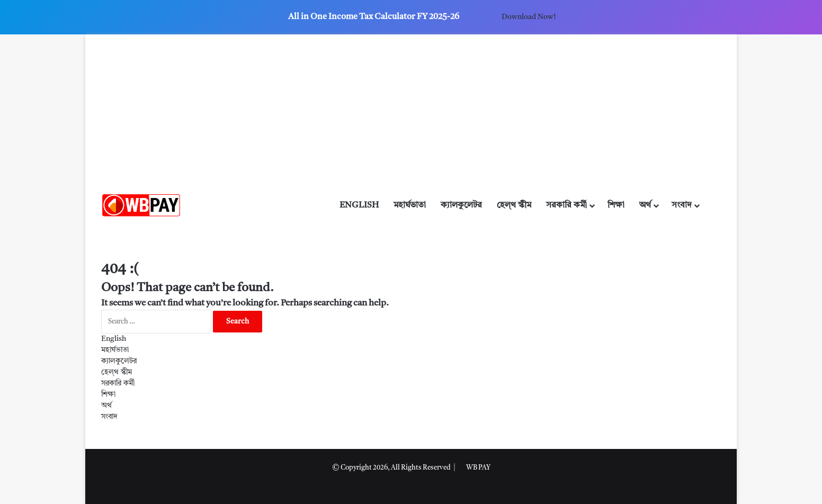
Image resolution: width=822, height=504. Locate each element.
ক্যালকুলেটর (461, 205)
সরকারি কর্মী (566, 205)
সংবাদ (682, 205)
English (359, 205)
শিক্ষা (616, 205)
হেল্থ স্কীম (514, 205)
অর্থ (645, 205)
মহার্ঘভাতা (410, 205)
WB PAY (478, 468)
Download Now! (529, 17)
